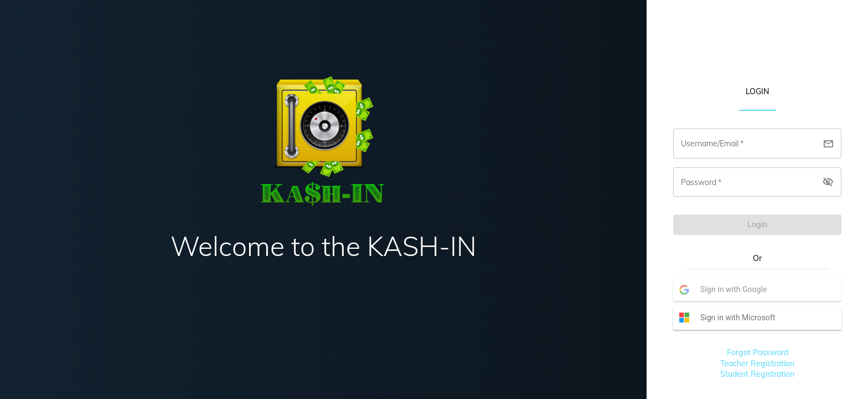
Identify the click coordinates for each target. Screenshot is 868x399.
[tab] (758, 91)
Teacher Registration (757, 364)
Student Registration (757, 374)
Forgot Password (758, 352)
